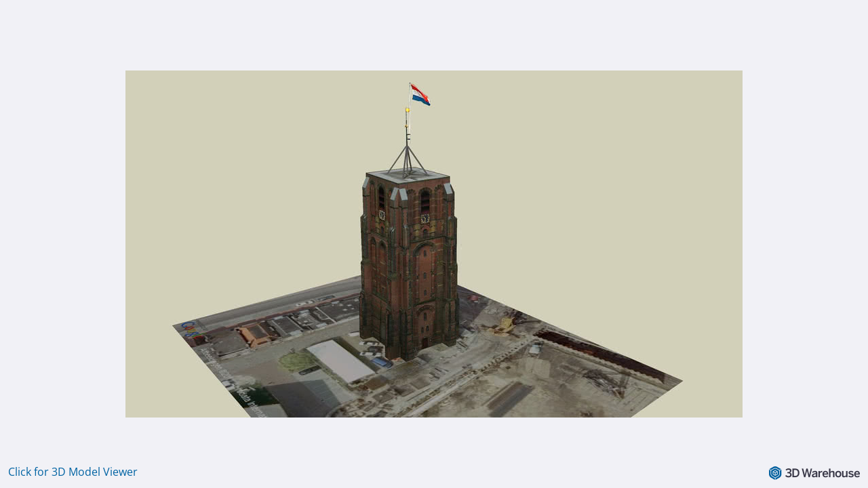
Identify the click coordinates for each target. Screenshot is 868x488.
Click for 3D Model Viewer (73, 472)
